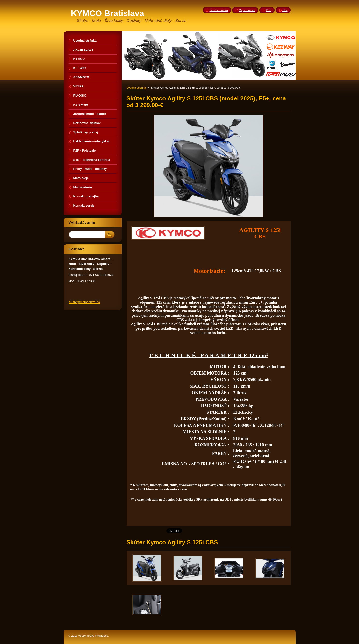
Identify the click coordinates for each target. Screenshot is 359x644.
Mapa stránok (247, 10)
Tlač (285, 10)
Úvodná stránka (136, 88)
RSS (269, 10)
